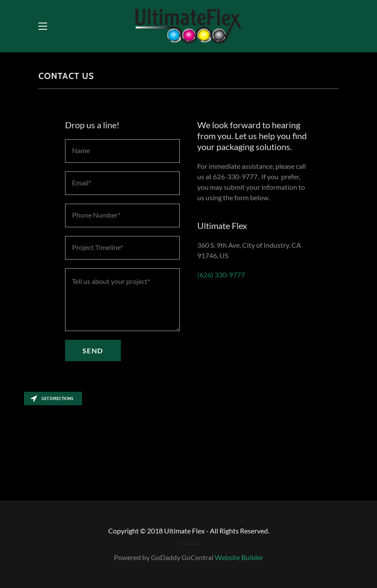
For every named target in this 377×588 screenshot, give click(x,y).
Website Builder (239, 557)
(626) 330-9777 (221, 275)
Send (93, 350)
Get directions (52, 398)
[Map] (188, 444)
